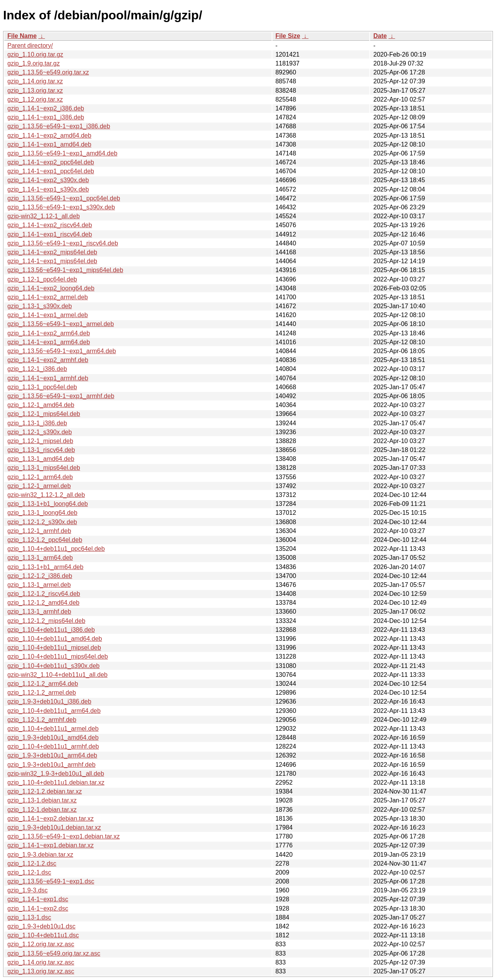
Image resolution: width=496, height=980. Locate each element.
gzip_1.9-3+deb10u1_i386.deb (49, 701)
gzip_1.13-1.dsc (29, 917)
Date (380, 36)
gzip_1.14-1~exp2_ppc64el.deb (51, 162)
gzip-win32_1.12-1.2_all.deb (46, 495)
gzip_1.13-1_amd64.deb (41, 459)
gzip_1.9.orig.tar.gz (34, 63)
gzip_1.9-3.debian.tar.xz (40, 855)
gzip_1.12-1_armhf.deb (39, 531)
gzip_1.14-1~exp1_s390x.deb (48, 189)
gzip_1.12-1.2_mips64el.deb (46, 621)
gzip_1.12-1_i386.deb (37, 369)
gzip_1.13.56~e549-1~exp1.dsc (51, 881)
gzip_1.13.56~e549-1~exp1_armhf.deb (61, 396)
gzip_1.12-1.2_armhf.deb (42, 720)
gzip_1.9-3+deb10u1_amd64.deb (53, 738)
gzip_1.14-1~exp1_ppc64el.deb (51, 171)
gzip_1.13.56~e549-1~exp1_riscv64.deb (63, 243)
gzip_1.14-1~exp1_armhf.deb (48, 378)
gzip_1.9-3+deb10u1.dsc (41, 926)
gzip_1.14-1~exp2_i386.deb (46, 108)
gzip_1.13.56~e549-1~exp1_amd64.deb (62, 153)
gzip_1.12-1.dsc (29, 872)
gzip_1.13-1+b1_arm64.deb (45, 567)
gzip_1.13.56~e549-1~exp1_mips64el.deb (65, 270)
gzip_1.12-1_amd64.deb (41, 405)
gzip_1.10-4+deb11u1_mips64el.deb (58, 656)
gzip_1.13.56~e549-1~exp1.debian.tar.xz (64, 836)
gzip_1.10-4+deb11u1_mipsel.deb (54, 648)
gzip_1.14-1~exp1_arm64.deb (49, 342)
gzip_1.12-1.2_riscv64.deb (44, 594)
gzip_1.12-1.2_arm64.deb (43, 684)
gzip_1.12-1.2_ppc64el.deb (45, 540)
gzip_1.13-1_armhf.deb (39, 612)
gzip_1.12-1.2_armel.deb (42, 693)
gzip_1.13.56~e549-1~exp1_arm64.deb (62, 351)
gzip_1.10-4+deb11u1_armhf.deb (53, 746)
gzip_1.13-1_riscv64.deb (41, 450)
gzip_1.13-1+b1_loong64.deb (48, 504)
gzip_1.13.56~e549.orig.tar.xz (48, 72)
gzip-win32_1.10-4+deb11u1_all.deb (57, 675)
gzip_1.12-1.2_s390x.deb (42, 522)
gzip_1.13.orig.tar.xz (35, 91)
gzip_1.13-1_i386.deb (37, 423)
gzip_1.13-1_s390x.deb (40, 306)
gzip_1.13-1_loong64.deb (42, 513)
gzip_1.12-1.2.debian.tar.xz (45, 791)
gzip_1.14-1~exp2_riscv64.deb (50, 225)
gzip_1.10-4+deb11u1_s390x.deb (53, 666)
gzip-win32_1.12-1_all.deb (44, 216)
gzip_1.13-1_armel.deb (39, 585)
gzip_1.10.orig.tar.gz (35, 54)
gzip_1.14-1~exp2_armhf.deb (48, 360)
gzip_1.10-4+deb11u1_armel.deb (53, 729)
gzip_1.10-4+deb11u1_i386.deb (51, 630)
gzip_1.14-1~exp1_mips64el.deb (52, 261)
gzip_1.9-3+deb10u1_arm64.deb (52, 755)
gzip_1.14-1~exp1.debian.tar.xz (51, 845)
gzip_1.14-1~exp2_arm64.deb (49, 333)
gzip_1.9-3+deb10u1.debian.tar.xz (54, 827)
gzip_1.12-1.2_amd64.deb (43, 603)
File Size (288, 36)
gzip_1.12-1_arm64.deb (40, 477)
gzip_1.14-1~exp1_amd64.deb (49, 144)
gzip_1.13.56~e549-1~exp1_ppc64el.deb (64, 198)
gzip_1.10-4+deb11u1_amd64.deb (55, 639)
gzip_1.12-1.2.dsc (32, 864)
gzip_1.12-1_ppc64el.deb (42, 279)
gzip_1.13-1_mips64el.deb (44, 468)
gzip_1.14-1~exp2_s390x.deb (48, 180)
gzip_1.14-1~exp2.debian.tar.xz (51, 819)
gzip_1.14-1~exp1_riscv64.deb (50, 234)
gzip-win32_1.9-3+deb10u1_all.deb (56, 774)
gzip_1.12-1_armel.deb (39, 486)
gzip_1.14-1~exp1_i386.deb (46, 117)
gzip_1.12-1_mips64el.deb (44, 414)
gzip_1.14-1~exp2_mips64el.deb (52, 252)
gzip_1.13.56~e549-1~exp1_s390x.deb (61, 207)
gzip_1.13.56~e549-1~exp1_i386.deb (59, 126)
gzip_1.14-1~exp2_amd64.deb (49, 135)
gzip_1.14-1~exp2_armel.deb (48, 297)
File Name (22, 36)
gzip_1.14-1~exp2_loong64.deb (51, 288)
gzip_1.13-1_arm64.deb (40, 558)
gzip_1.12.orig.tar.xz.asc (41, 944)
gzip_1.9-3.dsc (28, 890)
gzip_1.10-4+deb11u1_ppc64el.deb (56, 549)
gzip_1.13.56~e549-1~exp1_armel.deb (61, 324)
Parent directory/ (30, 46)
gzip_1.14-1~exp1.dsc (38, 899)
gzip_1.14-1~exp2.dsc (38, 908)
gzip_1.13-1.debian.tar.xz (42, 800)
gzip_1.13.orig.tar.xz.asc (41, 971)
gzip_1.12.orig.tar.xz (35, 99)
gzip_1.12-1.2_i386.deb (40, 576)
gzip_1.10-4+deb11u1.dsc (43, 935)
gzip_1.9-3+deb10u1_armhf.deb (51, 765)
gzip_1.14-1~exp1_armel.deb (48, 315)
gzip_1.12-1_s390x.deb (40, 432)
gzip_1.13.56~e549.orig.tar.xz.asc (54, 953)
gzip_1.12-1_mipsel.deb (40, 441)
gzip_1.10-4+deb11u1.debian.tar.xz (56, 782)
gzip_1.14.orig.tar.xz (35, 81)
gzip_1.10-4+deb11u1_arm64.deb (54, 711)
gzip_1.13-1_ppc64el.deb (42, 387)
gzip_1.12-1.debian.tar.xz (42, 810)
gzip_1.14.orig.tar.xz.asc (41, 962)
